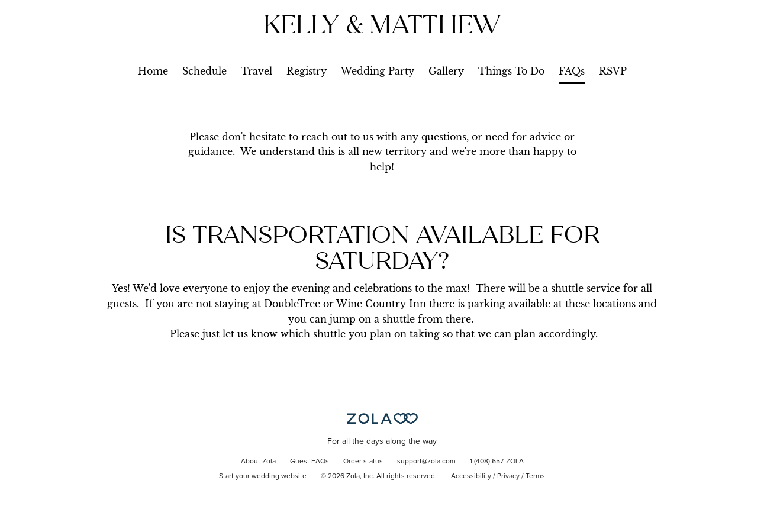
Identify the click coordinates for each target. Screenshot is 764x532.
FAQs (572, 71)
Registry (307, 71)
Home (153, 71)
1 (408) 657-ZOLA (497, 462)
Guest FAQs (310, 462)
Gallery (446, 71)
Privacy (508, 476)
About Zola (258, 462)
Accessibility (471, 476)
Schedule (204, 71)
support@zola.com (426, 462)
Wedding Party (378, 71)
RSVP (613, 71)
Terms (535, 476)
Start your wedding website (263, 476)
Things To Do (511, 71)
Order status (363, 462)
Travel (257, 71)
